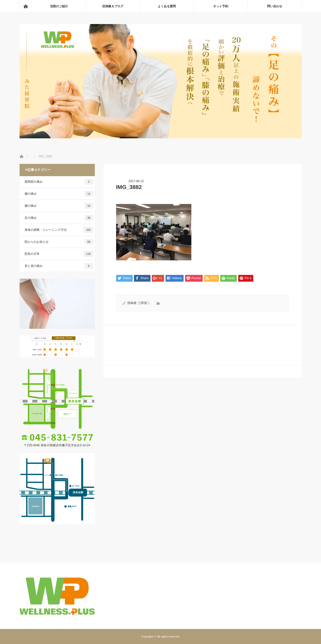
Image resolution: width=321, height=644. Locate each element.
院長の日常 (59, 254)
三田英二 (144, 303)
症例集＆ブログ (113, 6)
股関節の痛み (59, 182)
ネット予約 (221, 6)
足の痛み (59, 218)
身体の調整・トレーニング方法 (59, 230)
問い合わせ (275, 6)
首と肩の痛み (59, 266)
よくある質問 (167, 6)
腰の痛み (59, 194)
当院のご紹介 (59, 6)
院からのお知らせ (59, 242)
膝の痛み (59, 206)
